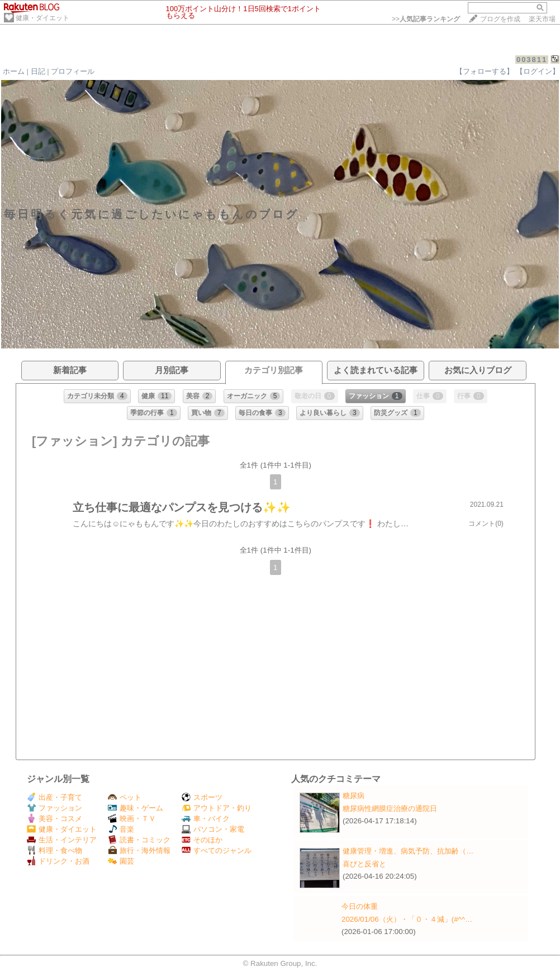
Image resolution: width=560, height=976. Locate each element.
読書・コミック (139, 840)
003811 (532, 60)
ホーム (14, 71)
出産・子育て (54, 797)
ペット (125, 797)
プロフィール (73, 71)
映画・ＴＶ (132, 819)
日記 (38, 71)
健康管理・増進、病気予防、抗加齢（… (408, 851)
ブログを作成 (500, 19)
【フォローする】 (485, 71)
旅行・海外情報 (139, 850)
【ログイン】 (538, 71)
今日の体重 (360, 906)
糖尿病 (353, 796)
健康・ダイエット (42, 18)
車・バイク (206, 819)
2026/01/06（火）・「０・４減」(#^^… (407, 919)
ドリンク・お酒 (58, 861)
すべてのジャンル (217, 850)
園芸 (121, 861)
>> (426, 19)
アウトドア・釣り (217, 808)
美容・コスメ (54, 819)
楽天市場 (542, 19)
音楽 (121, 829)
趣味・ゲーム (136, 808)
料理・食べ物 (54, 850)
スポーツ (202, 797)
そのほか (202, 840)
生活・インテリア (62, 840)
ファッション (54, 808)
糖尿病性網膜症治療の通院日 (390, 808)
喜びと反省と (364, 864)
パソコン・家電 (213, 829)
